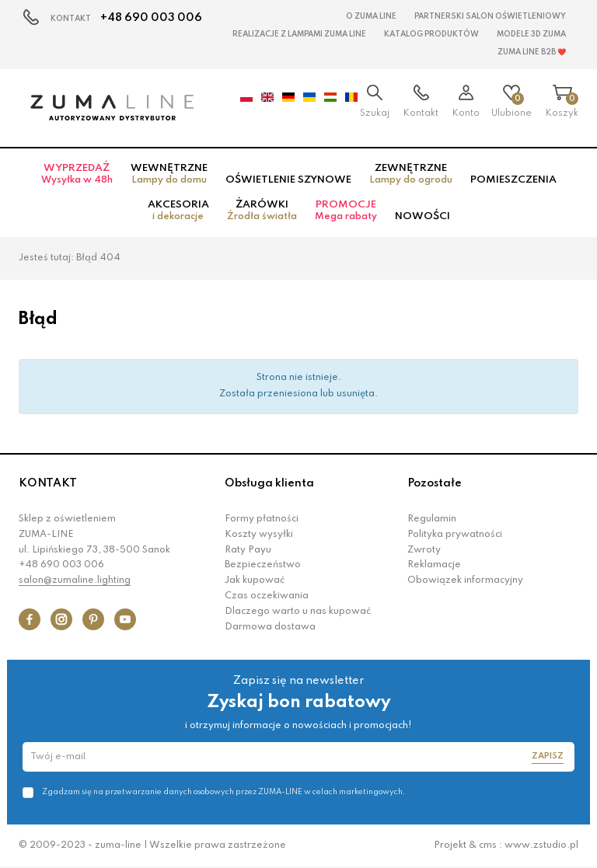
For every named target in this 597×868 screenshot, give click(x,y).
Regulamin (432, 519)
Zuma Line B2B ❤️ (532, 52)
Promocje (346, 211)
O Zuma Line (371, 16)
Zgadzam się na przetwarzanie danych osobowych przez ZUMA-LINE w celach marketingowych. (223, 792)
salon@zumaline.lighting (75, 580)
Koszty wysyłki (259, 535)
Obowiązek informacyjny (465, 580)
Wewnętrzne (169, 174)
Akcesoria (178, 211)
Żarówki (262, 211)
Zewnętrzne (411, 174)
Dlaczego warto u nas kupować (298, 612)
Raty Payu (248, 550)
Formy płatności (262, 519)
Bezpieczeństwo (263, 565)
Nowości (422, 216)
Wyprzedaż (77, 174)
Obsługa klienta (269, 483)
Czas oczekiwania (267, 596)
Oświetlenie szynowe (288, 180)
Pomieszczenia (513, 180)
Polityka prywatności (455, 535)
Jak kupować (255, 580)
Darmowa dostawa (270, 627)
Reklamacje (434, 565)
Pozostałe (435, 483)
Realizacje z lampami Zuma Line (299, 34)
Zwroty (424, 550)
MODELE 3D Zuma (531, 34)
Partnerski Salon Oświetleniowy (490, 16)
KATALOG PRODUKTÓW (431, 34)
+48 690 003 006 (151, 18)
